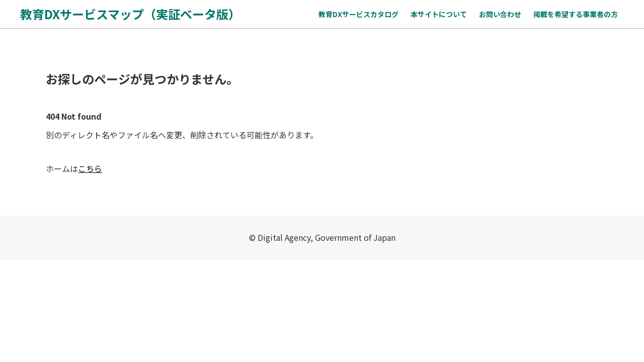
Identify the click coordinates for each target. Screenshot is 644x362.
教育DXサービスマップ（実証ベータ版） (130, 14)
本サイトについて (439, 14)
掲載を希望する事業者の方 (576, 14)
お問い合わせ (500, 14)
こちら (90, 168)
